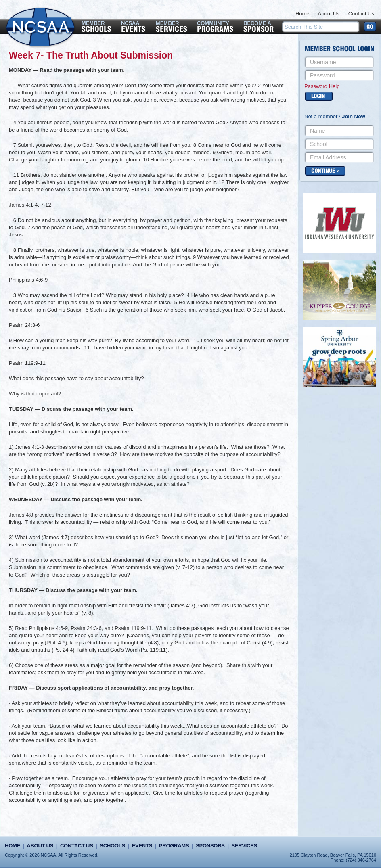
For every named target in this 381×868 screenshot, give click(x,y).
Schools (112, 846)
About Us (329, 14)
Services (244, 846)
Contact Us (361, 14)
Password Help (322, 86)
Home (302, 14)
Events (142, 846)
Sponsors (210, 846)
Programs (174, 846)
